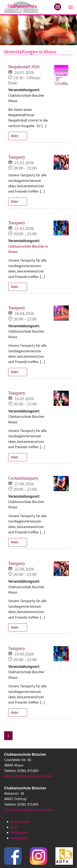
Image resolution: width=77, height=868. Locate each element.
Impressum (19, 832)
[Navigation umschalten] (71, 7)
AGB (14, 827)
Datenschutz (20, 822)
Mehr (15, 136)
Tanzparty (17, 157)
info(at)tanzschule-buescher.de (28, 776)
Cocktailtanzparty (23, 478)
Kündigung (19, 838)
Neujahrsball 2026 (24, 67)
